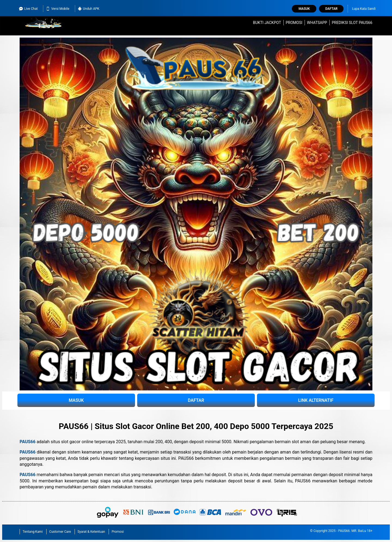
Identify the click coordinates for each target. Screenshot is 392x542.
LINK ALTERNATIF (316, 400)
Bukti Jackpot (267, 23)
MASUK (76, 400)
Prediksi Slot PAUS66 (352, 23)
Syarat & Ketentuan (91, 532)
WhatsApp (317, 23)
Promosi (294, 23)
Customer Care (60, 532)
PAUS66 (27, 442)
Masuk (304, 9)
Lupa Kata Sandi (364, 9)
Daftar (331, 9)
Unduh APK (89, 9)
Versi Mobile (58, 9)
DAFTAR (196, 400)
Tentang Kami (33, 532)
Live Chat (28, 9)
